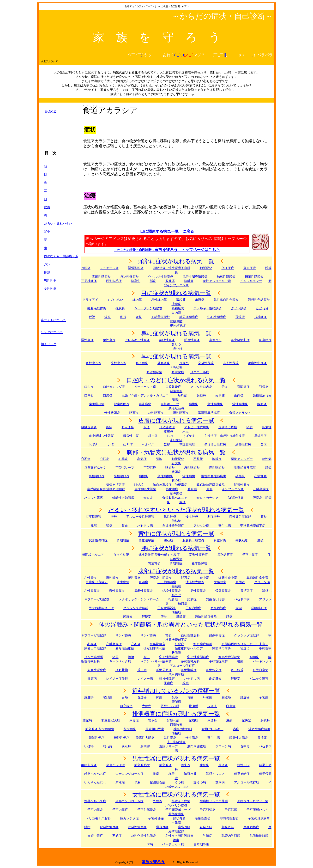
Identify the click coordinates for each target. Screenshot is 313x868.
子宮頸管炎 (208, 810)
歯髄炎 (201, 395)
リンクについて (52, 332)
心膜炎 (123, 459)
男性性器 (50, 281)
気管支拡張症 (115, 485)
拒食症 (173, 599)
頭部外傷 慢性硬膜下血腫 (172, 268)
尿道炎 (212, 720)
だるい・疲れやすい (58, 223)
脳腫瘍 (170, 281)
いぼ (111, 444)
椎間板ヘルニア (93, 555)
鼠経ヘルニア (215, 774)
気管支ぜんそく (95, 468)
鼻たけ (178, 349)
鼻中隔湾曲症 (240, 340)
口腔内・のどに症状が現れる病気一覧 (176, 380)
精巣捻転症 (242, 774)
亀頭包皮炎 (89, 765)
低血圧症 (228, 268)
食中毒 (204, 578)
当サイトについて (53, 320)
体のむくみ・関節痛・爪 (61, 256)
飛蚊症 (240, 317)
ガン (47, 264)
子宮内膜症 (250, 555)
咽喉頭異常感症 (209, 413)
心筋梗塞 (260, 476)
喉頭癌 (108, 697)
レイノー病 (145, 679)
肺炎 (268, 468)
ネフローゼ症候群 (97, 599)
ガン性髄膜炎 (129, 277)
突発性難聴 (206, 363)
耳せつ (184, 363)
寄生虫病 (225, 526)
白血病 (231, 706)
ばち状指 (122, 670)
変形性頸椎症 (125, 648)
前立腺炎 (130, 729)
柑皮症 (153, 436)
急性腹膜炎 (92, 591)
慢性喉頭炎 (112, 413)
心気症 (142, 459)
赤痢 (239, 608)
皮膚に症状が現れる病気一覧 (176, 421)
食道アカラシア (240, 413)
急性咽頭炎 (156, 413)
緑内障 (137, 300)
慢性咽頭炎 (181, 413)
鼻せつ (176, 344)
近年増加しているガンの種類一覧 (176, 691)
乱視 (123, 317)
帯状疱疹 (176, 440)
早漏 (137, 782)
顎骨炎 (264, 387)
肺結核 (139, 485)
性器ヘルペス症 (95, 801)
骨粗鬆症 (176, 563)
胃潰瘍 (262, 738)
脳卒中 (136, 281)
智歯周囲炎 (122, 404)
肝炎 (114, 517)
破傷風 (240, 476)
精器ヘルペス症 (95, 774)
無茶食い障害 (215, 599)
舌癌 (125, 697)
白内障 (176, 313)
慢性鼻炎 (87, 340)
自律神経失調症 (145, 489)
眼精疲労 (178, 308)
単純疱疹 (260, 436)
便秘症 (176, 733)
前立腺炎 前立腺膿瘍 (100, 729)
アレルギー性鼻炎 (137, 340)
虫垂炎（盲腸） (97, 582)
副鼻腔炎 (265, 340)
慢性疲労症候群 (240, 517)
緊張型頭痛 (136, 268)
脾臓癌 (245, 697)
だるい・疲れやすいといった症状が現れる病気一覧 (176, 510)
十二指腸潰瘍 (167, 582)
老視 (139, 317)
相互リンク (49, 344)
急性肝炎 (170, 517)
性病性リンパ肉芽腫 (214, 801)
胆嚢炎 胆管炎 (161, 578)
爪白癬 (142, 670)
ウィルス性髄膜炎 (161, 277)
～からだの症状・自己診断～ (134, 250)
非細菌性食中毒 (257, 578)
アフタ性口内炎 (201, 387)
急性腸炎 (90, 578)
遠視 (108, 317)
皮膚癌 (212, 706)
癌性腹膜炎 (198, 591)
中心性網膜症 (217, 317)
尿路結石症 (225, 555)
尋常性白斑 (131, 436)
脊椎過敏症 (147, 540)
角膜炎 (200, 300)
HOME (50, 111)
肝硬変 (147, 617)
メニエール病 (109, 268)
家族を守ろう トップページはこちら (187, 250)
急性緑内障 (159, 300)
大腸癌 (147, 706)
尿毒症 (134, 720)
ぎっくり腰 (121, 555)
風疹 (147, 427)
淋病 (156, 774)
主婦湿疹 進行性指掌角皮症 (225, 436)
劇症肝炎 (214, 517)
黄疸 (264, 444)
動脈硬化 (206, 268)
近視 (92, 317)
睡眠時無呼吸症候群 (211, 485)
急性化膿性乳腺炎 (144, 836)
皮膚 (47, 207)
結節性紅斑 (243, 444)
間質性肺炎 (242, 485)
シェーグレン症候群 (148, 308)
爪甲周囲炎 (164, 670)
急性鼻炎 (109, 340)
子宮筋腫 (231, 810)
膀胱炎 (128, 617)
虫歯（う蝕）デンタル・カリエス (145, 395)
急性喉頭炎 (176, 408)
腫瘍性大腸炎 (145, 738)
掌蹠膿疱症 (187, 444)
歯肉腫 (220, 395)
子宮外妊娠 (156, 818)
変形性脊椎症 (98, 540)
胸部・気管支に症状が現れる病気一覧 (176, 452)
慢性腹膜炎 (117, 591)
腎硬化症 (173, 720)
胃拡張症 (247, 591)
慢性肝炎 (192, 517)
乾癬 (167, 444)
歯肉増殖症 (97, 404)
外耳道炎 (164, 363)
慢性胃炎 (134, 578)
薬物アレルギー (242, 459)
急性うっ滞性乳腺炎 (179, 836)
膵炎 (260, 540)
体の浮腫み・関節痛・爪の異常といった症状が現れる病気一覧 (181, 624)
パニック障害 (94, 498)
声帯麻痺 (145, 404)
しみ (170, 436)
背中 (47, 232)
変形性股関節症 (229, 657)
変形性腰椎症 (199, 555)
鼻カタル (215, 340)
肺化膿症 (172, 489)
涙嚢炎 (176, 304)
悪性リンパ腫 (170, 706)
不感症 (117, 836)
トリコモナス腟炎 (98, 818)
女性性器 (50, 289)
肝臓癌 (208, 697)
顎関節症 (243, 387)
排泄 (47, 272)
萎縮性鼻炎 (167, 340)
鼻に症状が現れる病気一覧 (176, 333)
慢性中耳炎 (118, 363)
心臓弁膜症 (114, 644)
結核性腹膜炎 (172, 591)
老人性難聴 (231, 363)
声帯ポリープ (170, 404)
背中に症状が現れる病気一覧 (176, 534)
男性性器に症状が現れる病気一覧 (176, 758)
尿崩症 (193, 720)
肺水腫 (192, 489)
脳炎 (153, 281)
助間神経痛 (236, 498)
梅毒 (176, 840)
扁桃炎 (143, 476)
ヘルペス (148, 444)
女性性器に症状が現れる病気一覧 (176, 795)
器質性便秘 (97, 738)
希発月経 (206, 827)
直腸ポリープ (169, 746)
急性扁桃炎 (215, 404)
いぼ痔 (89, 746)
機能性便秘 (122, 738)
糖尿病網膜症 (189, 317)
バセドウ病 (145, 526)
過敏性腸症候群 (206, 617)
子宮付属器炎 (167, 608)
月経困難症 (251, 827)
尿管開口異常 (155, 729)
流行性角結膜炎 (259, 300)
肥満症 (192, 599)
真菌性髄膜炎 (101, 277)
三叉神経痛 (89, 281)
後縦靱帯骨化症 (154, 648)
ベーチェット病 (145, 387)
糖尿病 (87, 720)
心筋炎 (105, 459)
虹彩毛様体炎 (97, 308)
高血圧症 (250, 268)
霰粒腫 (181, 300)
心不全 (86, 459)
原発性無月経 (109, 827)
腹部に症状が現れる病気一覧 (176, 571)
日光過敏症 (167, 427)
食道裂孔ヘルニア (175, 498)
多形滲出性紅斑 (215, 444)
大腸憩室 (220, 582)
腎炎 (109, 526)
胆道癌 (226, 697)
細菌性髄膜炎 (254, 277)
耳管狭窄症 (154, 372)
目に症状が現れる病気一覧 (176, 293)
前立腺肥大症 (111, 720)
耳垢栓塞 (176, 367)
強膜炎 (120, 308)
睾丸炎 (186, 765)
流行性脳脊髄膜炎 (195, 277)
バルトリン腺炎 (176, 805)
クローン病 (262, 582)
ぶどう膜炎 (239, 308)
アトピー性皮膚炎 (197, 427)
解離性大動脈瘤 (123, 498)
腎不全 (153, 720)
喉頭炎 (262, 404)
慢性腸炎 (112, 578)
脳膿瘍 (189, 281)
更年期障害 (93, 517)
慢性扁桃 (189, 476)
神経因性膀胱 (183, 729)
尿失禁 (246, 720)
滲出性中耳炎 (257, 363)
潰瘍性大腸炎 (195, 582)
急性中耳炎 (93, 363)
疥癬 (250, 427)
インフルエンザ (251, 281)
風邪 (209, 489)
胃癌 (190, 697)
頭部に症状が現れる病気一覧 (176, 261)
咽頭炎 (134, 413)
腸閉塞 (240, 582)
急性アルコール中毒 (217, 281)
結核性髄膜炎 (226, 277)
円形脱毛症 (114, 281)
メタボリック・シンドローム (139, 599)
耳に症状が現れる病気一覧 (176, 356)
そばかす (189, 436)
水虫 (186, 431)
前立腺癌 (126, 706)
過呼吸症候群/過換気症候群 (106, 489)
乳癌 (175, 697)
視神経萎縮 (178, 326)
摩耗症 (183, 395)
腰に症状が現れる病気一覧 (176, 548)
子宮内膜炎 (95, 810)
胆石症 (168, 540)
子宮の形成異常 (259, 818)
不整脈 (198, 459)
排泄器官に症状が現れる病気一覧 (176, 714)
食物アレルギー (213, 729)
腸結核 (176, 586)
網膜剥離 (176, 321)
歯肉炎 (239, 395)
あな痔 (126, 746)
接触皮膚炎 (89, 427)
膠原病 (92, 679)
